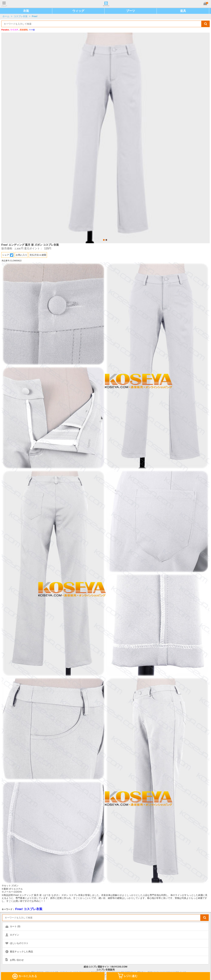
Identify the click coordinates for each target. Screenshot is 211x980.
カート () (15, 926)
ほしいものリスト (19, 943)
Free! (35, 16)
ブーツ (131, 11)
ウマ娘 (32, 30)
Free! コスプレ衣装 (29, 909)
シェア (8, 255)
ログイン (15, 935)
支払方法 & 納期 (38, 255)
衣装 (26, 11)
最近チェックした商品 (21, 952)
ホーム (6, 16)
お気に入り (21, 255)
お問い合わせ (17, 960)
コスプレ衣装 (21, 16)
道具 (183, 11)
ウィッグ (78, 11)
